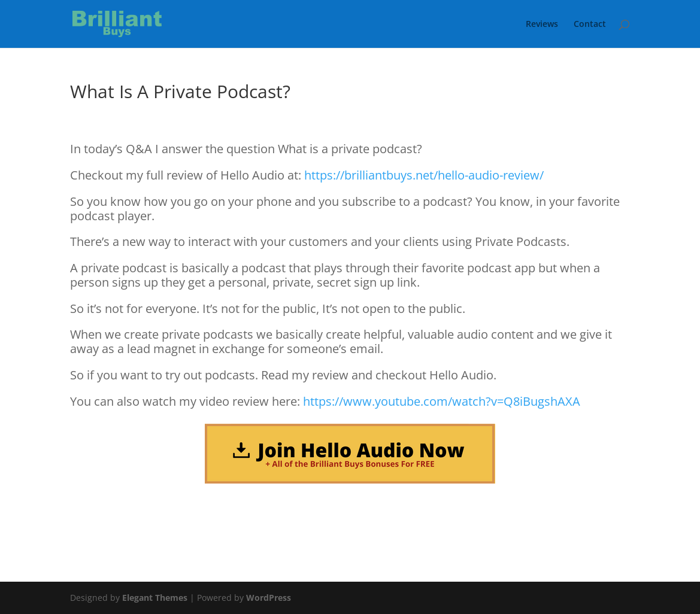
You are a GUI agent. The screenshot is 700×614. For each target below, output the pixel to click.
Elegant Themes (155, 598)
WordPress (269, 598)
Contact (590, 25)
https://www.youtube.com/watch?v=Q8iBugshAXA (442, 401)
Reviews (542, 25)
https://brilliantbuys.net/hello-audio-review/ (424, 175)
